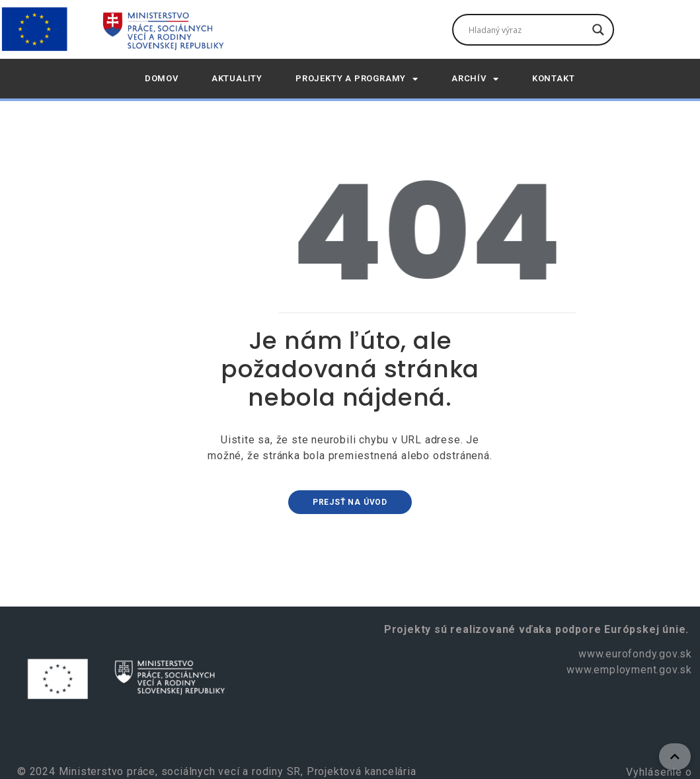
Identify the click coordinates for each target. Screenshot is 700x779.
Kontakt (554, 78)
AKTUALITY (237, 78)
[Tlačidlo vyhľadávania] (598, 30)
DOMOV (162, 78)
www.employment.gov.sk (629, 670)
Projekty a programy (357, 79)
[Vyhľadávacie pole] (527, 30)
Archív (475, 79)
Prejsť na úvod (350, 502)
